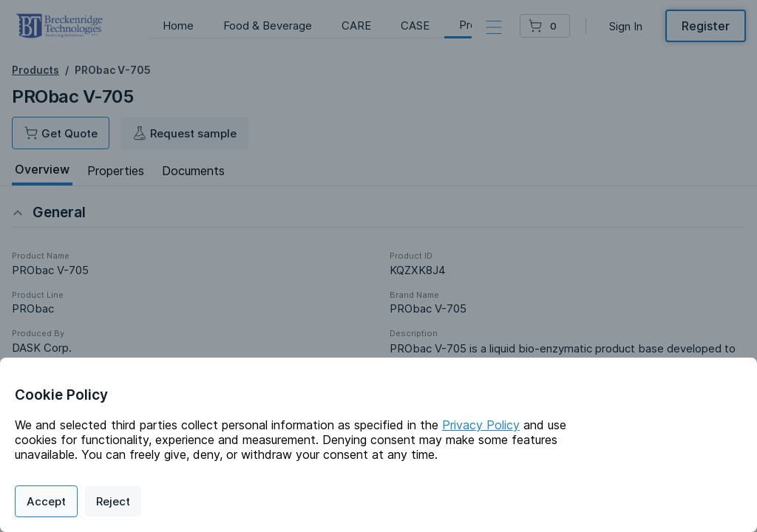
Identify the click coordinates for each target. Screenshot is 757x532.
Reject (113, 501)
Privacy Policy (481, 425)
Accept (46, 501)
